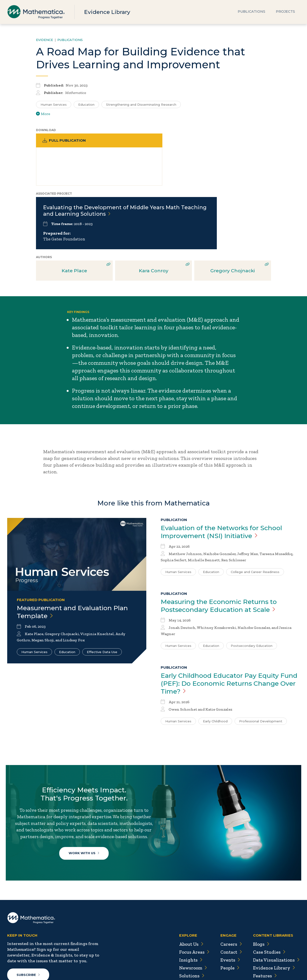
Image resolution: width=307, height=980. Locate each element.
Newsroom (191, 925)
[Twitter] (12, 951)
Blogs (260, 901)
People (228, 925)
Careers (229, 901)
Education (67, 590)
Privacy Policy (254, 966)
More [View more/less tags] (43, 114)
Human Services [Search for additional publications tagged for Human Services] (54, 104)
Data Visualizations (276, 917)
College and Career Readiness (255, 510)
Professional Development (261, 660)
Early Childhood (215, 660)
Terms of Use (287, 966)
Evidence (44, 40)
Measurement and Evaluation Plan (76, 550)
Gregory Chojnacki (233, 208)
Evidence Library (108, 12)
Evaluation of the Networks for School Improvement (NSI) (226, 469)
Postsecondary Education (252, 584)
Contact (229, 909)
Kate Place (74, 208)
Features (264, 933)
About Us (189, 901)
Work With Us (85, 803)
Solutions (189, 933)
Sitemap (226, 966)
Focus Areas (192, 909)
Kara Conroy (154, 208)
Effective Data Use (102, 590)
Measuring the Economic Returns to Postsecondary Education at (223, 544)
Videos (262, 949)
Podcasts (264, 941)
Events (228, 917)
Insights (188, 917)
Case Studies (268, 909)
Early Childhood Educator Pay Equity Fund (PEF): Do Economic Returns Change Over (223, 622)
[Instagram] (40, 951)
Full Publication (65, 141)
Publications (251, 12)
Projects (285, 12)
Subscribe (28, 932)
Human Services (34, 590)
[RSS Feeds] (50, 951)
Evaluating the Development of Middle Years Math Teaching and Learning (188, 147)
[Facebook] (21, 951)
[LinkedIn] (31, 951)
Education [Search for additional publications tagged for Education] (86, 104)
